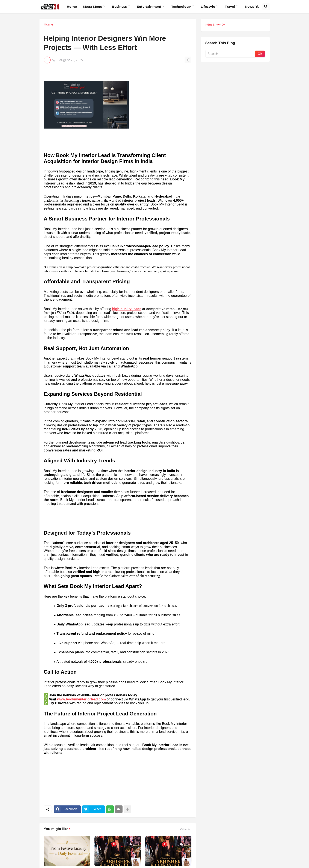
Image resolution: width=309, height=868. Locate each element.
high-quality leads (127, 309)
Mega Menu (92, 7)
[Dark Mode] (258, 7)
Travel (230, 7)
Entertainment (149, 7)
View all (186, 829)
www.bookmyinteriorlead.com (81, 699)
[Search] (266, 7)
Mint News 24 (216, 25)
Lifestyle (208, 7)
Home (72, 7)
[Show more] (127, 809)
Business (119, 7)
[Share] (188, 60)
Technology (181, 7)
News (249, 7)
